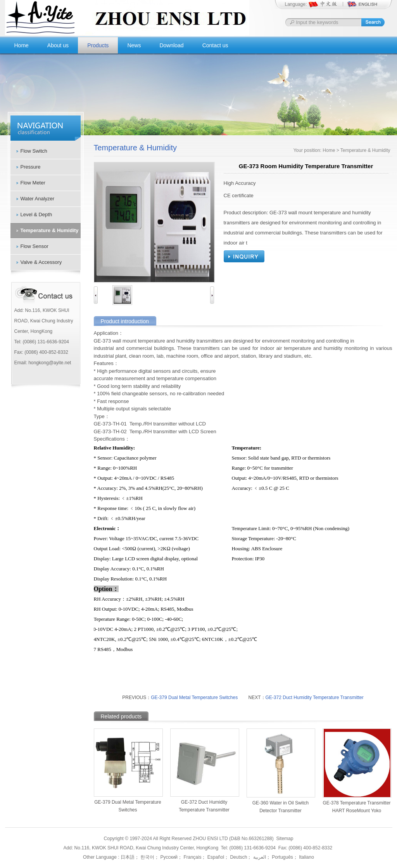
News (134, 45)
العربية (259, 857)
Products (98, 45)
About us (58, 45)
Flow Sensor (35, 246)
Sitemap (285, 839)
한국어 (147, 857)
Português (282, 857)
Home (22, 45)
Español (215, 857)
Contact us (215, 45)
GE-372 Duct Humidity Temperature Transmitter (315, 697)
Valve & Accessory (41, 262)
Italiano (306, 857)
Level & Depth (36, 214)
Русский (168, 857)
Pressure (31, 167)
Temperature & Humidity (50, 230)
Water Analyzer (38, 199)
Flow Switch (34, 151)
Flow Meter (33, 183)
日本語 (128, 857)
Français (192, 857)
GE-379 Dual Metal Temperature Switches (194, 697)
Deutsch (238, 857)
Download (171, 45)
